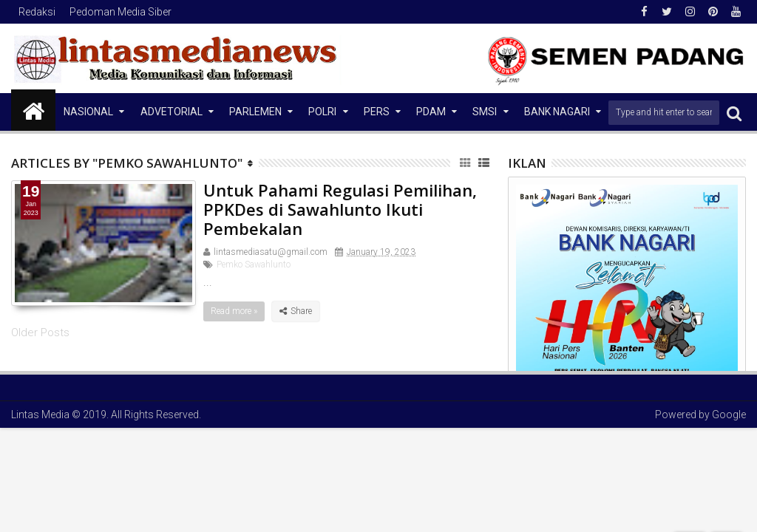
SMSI (485, 112)
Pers (377, 112)
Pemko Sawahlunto (254, 265)
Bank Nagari (557, 112)
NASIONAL (88, 112)
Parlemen (255, 112)
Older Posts (40, 332)
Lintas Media (40, 415)
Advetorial (172, 112)
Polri (322, 112)
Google (729, 415)
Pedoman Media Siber (120, 12)
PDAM (431, 112)
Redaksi (37, 12)
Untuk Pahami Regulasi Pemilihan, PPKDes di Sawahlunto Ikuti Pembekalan (340, 209)
